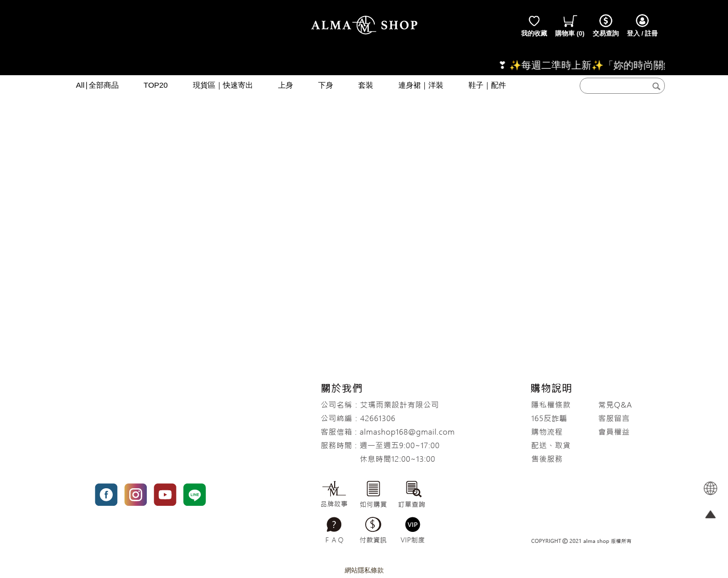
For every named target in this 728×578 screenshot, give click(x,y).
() (570, 25)
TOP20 (156, 85)
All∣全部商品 (97, 85)
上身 (286, 85)
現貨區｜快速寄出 (223, 85)
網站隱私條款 (364, 570)
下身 (326, 85)
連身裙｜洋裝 (421, 85)
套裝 (366, 85)
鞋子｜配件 (487, 85)
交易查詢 (606, 25)
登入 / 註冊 (643, 25)
